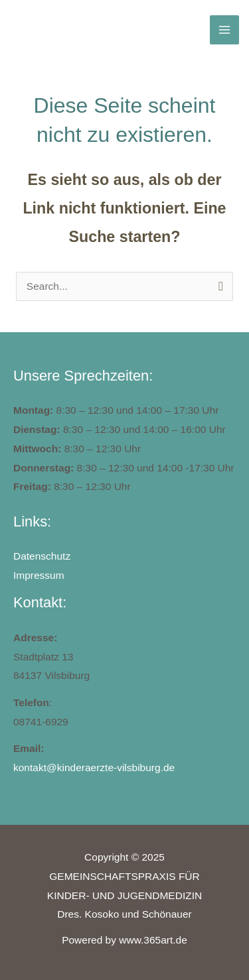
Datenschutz (42, 556)
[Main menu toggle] (224, 30)
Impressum (39, 575)
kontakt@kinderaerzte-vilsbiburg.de (94, 767)
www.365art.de (153, 940)
